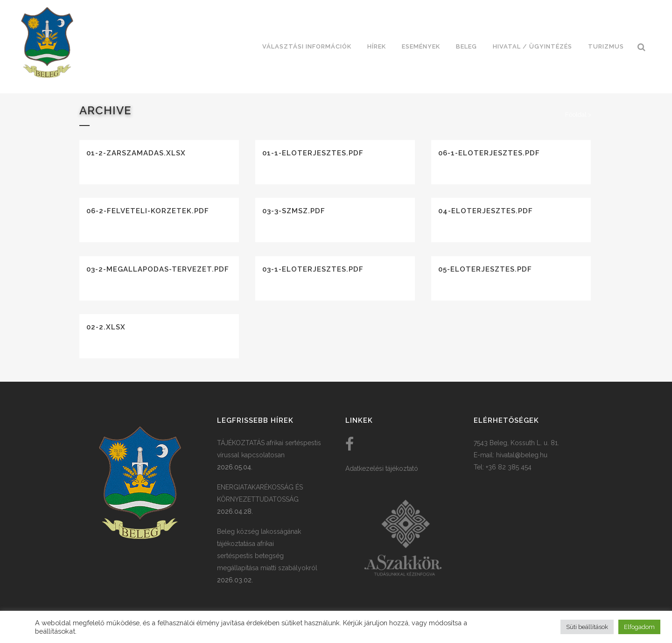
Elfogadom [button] (639, 627)
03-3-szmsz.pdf (294, 211)
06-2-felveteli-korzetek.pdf (148, 211)
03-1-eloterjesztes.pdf (313, 269)
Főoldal (576, 115)
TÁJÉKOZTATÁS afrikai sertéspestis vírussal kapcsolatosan (269, 449)
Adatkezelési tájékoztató (382, 468)
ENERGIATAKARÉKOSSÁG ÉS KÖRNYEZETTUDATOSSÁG (260, 493)
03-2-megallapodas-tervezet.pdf (158, 269)
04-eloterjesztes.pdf (486, 211)
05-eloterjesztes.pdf (485, 269)
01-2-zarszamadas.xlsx (136, 153)
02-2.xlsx (106, 327)
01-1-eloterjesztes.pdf (313, 153)
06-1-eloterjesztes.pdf (489, 153)
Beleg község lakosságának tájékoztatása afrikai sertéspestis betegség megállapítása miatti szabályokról (267, 550)
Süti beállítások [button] (587, 627)
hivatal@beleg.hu (522, 455)
